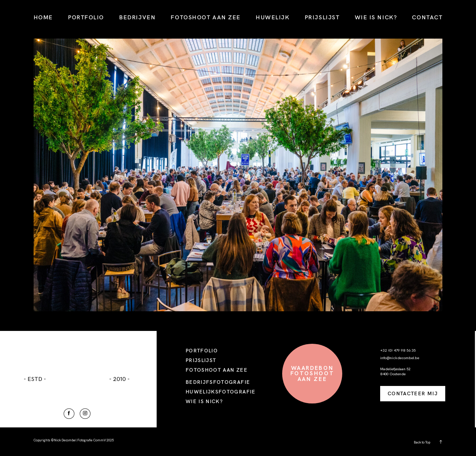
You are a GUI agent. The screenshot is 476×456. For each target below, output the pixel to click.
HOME (43, 17)
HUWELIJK (273, 17)
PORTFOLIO (86, 17)
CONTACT (427, 17)
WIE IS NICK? (376, 17)
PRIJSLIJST (322, 17)
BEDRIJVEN (137, 17)
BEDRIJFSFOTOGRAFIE (218, 382)
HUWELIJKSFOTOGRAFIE (221, 391)
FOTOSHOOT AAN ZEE (206, 17)
